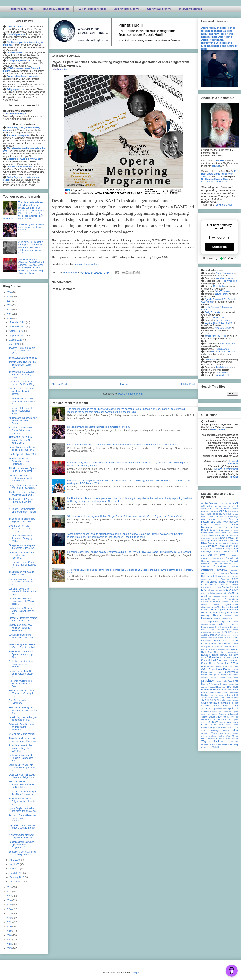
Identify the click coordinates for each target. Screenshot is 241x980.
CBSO (231, 551)
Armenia (214, 511)
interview (207, 619)
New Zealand (225, 647)
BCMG (204, 525)
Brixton (213, 535)
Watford (235, 733)
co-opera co (225, 564)
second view (232, 698)
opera (235, 657)
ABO (203, 506)
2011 (10, 922)
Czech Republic (231, 576)
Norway (224, 655)
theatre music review (228, 722)
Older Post (188, 384)
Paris (219, 672)
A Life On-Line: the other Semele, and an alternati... (21, 664)
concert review (214, 570)
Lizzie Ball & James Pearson (219, 323)
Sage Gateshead (230, 692)
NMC (217, 650)
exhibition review (214, 593)
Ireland (216, 619)
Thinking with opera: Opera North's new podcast (22, 470)
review (204, 687)
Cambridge (206, 551)
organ (230, 666)
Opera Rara (223, 663)
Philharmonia (207, 675)
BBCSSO (234, 522)
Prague (222, 677)
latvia (236, 622)
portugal (213, 677)
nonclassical (225, 650)
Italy (231, 619)
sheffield (205, 700)
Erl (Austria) (213, 590)
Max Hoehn (219, 286)
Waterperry (224, 733)
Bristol (221, 530)
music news (221, 641)
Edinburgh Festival (229, 585)
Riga (223, 687)
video (235, 730)
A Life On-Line (209, 503)
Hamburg (205, 616)
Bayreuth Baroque (217, 519)
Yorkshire (216, 747)
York (210, 747)
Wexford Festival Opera (227, 739)
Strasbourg (217, 712)
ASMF (221, 511)
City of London (223, 561)
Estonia (222, 590)
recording (234, 684)
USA (236, 727)
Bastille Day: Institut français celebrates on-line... (23, 719)
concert (235, 566)
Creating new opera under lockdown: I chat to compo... (22, 391)
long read (217, 632)
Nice (213, 650)
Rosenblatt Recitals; (211, 690)
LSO (230, 632)
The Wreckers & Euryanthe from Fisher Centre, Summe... (22, 374)
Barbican (215, 516)
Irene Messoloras (224, 278)
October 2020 (16, 331)
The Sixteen (212, 722)
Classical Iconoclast (233, 462)
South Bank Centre (226, 706)
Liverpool (220, 630)
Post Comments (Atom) (131, 394)
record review (221, 684)
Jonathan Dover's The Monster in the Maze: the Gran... (23, 591)
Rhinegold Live (214, 687)
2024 (10, 301)
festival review (215, 596)
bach (203, 514)
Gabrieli (205, 602)
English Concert (230, 587)
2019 (10, 887)
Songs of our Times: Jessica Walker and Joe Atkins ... (23, 487)
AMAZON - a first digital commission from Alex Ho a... (23, 710)
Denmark (225, 579)
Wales (214, 733)
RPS (224, 690)
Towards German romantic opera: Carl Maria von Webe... (22, 351)
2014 (10, 909)
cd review (217, 555)
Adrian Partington (224, 273)
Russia (230, 690)
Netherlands (222, 644)
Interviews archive (190, 9)
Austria (228, 511)
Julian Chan (218, 318)
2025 (10, 297)
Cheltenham (217, 558)
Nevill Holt (233, 644)
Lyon (236, 632)
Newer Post (59, 384)
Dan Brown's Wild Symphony (18, 702)
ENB (219, 587)
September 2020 (18, 336)
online (222, 657)
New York (215, 647)
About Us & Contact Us (55, 9)
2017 (10, 896)
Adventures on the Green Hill (223, 506)
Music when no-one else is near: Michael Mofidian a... (22, 582)
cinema (214, 561)
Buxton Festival (226, 538)
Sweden (222, 714)
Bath (203, 519)
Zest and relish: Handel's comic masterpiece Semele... (21, 411)
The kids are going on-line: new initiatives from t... (22, 493)
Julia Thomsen (222, 291)
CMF (216, 564)
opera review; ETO (218, 666)
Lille (212, 630)
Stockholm (206, 712)
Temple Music (214, 717)
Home (124, 384)
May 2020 (15, 864)
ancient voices (231, 509)
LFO (236, 627)
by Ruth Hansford (218, 546)
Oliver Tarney (222, 294)
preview (207, 681)
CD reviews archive (159, 9)
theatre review (209, 725)
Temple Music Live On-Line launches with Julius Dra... (22, 365)
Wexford (212, 739)
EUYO (204, 593)
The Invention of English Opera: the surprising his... (21, 654)
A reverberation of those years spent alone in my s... (22, 401)
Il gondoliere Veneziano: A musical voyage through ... (22, 828)
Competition (220, 566)
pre (230, 677)
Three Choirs (224, 725)
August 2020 (16, 340)
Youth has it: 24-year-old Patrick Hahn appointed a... (22, 768)
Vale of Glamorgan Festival (215, 730)
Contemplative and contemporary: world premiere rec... (20, 478)
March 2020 (16, 873)
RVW (235, 690)
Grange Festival (230, 607)
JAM (203, 622)
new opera (206, 647)
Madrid (204, 635)
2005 (10, 948)
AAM (235, 503)
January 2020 (16, 882)
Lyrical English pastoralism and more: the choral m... (23, 810)
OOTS (229, 657)
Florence (220, 599)
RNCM (235, 687)
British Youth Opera (210, 533)
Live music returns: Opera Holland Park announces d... (22, 565)
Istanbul (224, 619)
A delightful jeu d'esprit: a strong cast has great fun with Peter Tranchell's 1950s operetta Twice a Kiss (122, 445)
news (235, 646)
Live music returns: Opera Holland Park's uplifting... (23, 383)
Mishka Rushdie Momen (223, 352)
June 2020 (15, 860)
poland (204, 677)
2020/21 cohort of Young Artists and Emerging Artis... (21, 538)
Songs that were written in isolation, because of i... (22, 448)
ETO (228, 590)
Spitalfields (207, 709)
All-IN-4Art (218, 509)
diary (235, 579)
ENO (204, 590)
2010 (10, 927)
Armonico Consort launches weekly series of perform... (23, 818)
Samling (214, 695)
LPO (225, 632)
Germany (234, 602)
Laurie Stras (210, 359)
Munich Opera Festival (210, 638)
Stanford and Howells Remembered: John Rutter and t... (20, 461)
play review (232, 675)
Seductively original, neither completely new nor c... (23, 853)
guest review (231, 613)
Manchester (214, 635)
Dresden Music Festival (222, 582)
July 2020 (14, 344)
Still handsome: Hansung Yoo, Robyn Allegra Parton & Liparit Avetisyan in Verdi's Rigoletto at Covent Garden (126, 516)
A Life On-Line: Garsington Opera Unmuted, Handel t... (22, 512)
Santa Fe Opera (225, 695)
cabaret (219, 549)
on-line (64, 69)
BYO (212, 549)
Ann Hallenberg (228, 344)
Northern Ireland (210, 655)
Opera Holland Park (211, 660)
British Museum (231, 530)
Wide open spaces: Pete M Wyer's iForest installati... (23, 646)
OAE (209, 657)
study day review (209, 714)
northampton (233, 652)
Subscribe (219, 247)
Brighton (214, 530)
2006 (10, 944)
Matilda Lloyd (222, 375)
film (222, 596)
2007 (10, 940)
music (229, 638)
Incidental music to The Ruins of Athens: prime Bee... (21, 684)
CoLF (235, 564)
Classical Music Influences (214, 182)
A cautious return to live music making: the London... (20, 748)
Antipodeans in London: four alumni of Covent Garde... (23, 421)
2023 (10, 305)
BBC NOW (223, 522)
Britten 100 (226, 533)
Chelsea (205, 558)
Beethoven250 (220, 525)
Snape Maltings (209, 703)
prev (236, 677)
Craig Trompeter (213, 312)
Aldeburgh (206, 509)
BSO (227, 535)
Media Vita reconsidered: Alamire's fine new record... (21, 430)
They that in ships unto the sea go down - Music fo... (23, 740)
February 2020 (17, 877)
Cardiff (224, 551)
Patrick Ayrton (222, 349)
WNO (228, 744)
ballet (209, 514)
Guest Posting (216, 613)
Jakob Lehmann (224, 367)
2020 (10, 319)
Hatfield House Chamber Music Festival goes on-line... (22, 611)
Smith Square (232, 700)
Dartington (213, 579)
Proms (218, 681)
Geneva (225, 602)
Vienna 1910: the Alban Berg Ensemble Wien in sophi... (22, 601)
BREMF (205, 530)
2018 (10, 892)
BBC (213, 522)
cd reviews (232, 555)
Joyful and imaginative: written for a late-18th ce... (21, 637)
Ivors (236, 619)
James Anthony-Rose (215, 336)
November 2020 (18, 327)
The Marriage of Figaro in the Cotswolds (21, 573)
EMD (214, 587)
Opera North (208, 663)
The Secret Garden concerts (23, 358)
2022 (10, 310)
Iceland (228, 616)
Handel (217, 615)
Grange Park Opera (213, 610)
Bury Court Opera (209, 538)
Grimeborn (232, 610)
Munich (235, 635)
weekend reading (217, 736)
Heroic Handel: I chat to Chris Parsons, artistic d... (21, 674)
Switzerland (233, 714)
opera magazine (230, 660)
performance (232, 672)
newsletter (206, 650)
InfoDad (234, 477)
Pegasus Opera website (86, 264)
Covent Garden (215, 576)
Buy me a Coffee (224, 205)
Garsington (215, 602)
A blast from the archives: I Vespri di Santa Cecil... (22, 836)
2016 (10, 900)
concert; (235, 570)
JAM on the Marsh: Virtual (22, 734)
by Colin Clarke (226, 541)
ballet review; (232, 514)
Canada (216, 551)
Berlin (235, 525)
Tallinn (204, 717)
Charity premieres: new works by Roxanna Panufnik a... (20, 628)
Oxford (205, 669)
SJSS (213, 700)
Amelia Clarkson (223, 328)
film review (229, 596)
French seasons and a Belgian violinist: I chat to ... (23, 801)
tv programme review (217, 727)
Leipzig (204, 627)
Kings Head (212, 622)
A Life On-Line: (225, 503)
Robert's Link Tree (21, 9)
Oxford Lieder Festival (220, 669)
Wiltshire (234, 742)
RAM (230, 681)
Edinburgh (213, 585)
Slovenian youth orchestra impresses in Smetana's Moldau (99, 427)
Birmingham (207, 527)
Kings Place (226, 622)
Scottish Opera (218, 698)
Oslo (236, 666)
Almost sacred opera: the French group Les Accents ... (21, 555)
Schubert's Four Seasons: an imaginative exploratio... (22, 727)
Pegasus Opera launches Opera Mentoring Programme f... (21, 845)
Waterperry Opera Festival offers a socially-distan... (22, 776)
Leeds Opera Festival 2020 (22, 454)
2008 (10, 935)
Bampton (205, 516)
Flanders (212, 599)
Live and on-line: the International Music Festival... (20, 529)
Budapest (234, 535)
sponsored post (220, 709)
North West (220, 652)
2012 (10, 918)
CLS (210, 564)
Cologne (205, 566)
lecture (212, 624)
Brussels (220, 535)
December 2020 (18, 322)
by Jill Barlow (222, 543)
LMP (228, 630)
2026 (10, 292)
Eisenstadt (206, 587)
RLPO (228, 687)
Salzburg (205, 695)
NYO (236, 655)
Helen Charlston (229, 281)
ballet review (219, 514)
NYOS (204, 657)
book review (231, 527)
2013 (10, 913)
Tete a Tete (228, 717)
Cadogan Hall (231, 549)
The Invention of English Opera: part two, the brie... (21, 502)
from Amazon (218, 430)
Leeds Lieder (231, 624)
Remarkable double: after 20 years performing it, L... (21, 693)
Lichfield (205, 630)
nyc (230, 655)
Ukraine (230, 728)
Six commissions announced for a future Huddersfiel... (21, 784)
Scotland (206, 698)
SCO (236, 695)
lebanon (204, 624)
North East (207, 652)
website (204, 736)
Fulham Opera (231, 599)
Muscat (223, 638)
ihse (236, 616)
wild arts (225, 742)
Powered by (220, 258)
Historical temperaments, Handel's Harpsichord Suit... (21, 758)
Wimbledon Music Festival (213, 744)
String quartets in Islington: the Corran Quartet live (22, 547)
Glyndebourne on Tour (211, 607)
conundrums (223, 573)
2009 (10, 931)
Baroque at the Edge (229, 517)
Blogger (135, 973)
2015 (10, 905)
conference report (209, 573)
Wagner (205, 733)
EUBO (235, 590)
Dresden (205, 582)
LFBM (230, 627)
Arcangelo (206, 511)
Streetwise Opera (230, 712)
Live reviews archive (126, 9)
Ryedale (205, 692)
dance (204, 579)
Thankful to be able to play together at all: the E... (22, 520)
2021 (10, 314)
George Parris (223, 320)
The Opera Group (220, 719)
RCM (235, 681)
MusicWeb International (226, 469)
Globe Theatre (210, 604)
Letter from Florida (218, 627)
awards (235, 511)
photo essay (220, 675)
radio (225, 681)
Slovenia (221, 700)
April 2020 (15, 869)
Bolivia (219, 527)
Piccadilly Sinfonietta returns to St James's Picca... (23, 619)
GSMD (205, 613)
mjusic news (226, 635)
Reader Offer (207, 684)
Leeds (220, 624)
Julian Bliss (223, 373)
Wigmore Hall (210, 741)
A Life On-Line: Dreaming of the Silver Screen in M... (23, 793)
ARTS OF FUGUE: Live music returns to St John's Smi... (21, 440)
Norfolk (234, 650)
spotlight (233, 708)
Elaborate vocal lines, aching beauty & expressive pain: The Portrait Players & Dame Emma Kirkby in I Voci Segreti (129, 552)
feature (226, 593)
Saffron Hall (215, 692)
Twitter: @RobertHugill (92, 9)
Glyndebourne (231, 604)
